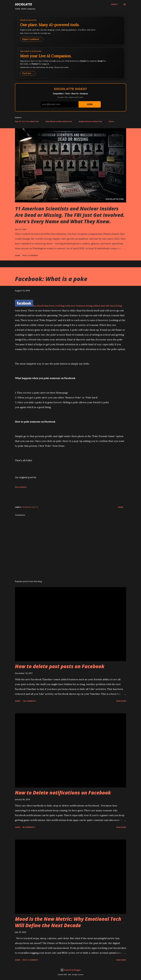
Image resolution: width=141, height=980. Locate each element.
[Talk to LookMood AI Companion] (71, 63)
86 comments (29, 827)
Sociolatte (23, 4)
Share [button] (18, 255)
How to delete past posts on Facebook (60, 666)
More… (112, 121)
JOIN (90, 104)
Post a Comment (30, 255)
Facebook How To (30, 507)
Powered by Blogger (71, 970)
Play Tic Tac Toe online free (27, 121)
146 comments (29, 701)
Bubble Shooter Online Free (90, 121)
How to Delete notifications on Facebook (63, 793)
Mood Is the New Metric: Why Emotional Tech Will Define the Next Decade (68, 922)
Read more (121, 701)
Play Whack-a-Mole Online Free (59, 121)
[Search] (114, 4)
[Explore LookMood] (71, 30)
